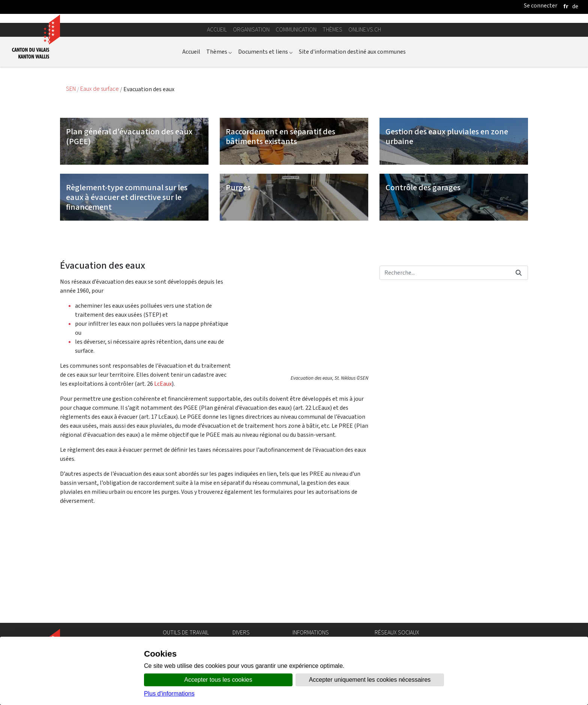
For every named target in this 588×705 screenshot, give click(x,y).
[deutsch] (575, 6)
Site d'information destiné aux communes (352, 151)
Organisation (251, 129)
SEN (71, 189)
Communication (296, 129)
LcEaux (163, 483)
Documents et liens (265, 151)
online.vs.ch (365, 129)
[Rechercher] (445, 372)
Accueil (217, 129)
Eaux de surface (100, 189)
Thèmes (332, 129)
